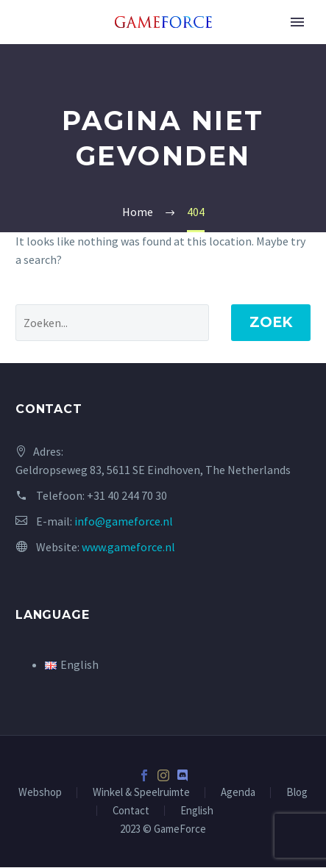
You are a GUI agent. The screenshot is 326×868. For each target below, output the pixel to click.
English (197, 811)
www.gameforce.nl (128, 547)
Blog (297, 793)
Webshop (40, 793)
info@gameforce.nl (124, 521)
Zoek (271, 322)
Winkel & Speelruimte (141, 793)
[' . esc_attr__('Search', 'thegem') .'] (112, 323)
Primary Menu (297, 22)
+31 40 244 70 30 (127, 495)
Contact (131, 811)
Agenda (238, 793)
